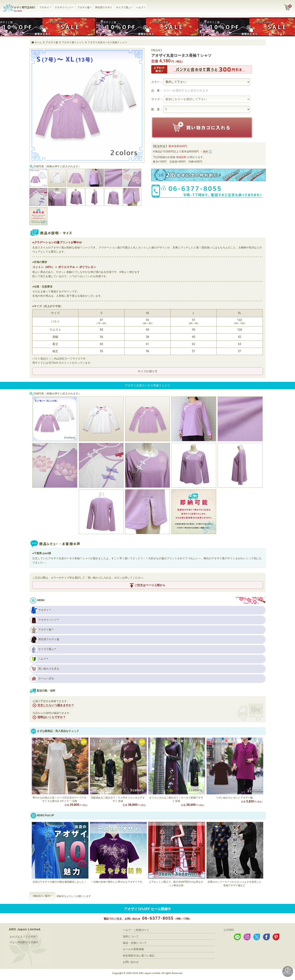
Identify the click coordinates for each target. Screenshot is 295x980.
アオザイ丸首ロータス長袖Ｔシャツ (107, 42)
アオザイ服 (83, 7)
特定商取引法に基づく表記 (139, 956)
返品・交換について (135, 943)
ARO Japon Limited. (25, 929)
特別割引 (23, 942)
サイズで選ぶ (123, 7)
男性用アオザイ (104, 7)
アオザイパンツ (63, 7)
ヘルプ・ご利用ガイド (136, 930)
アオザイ (44, 7)
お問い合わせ (131, 962)
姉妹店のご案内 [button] (41, 896)
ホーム (38, 42)
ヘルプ (140, 7)
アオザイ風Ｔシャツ (73, 42)
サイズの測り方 (148, 371)
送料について (131, 936)
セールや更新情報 (133, 949)
